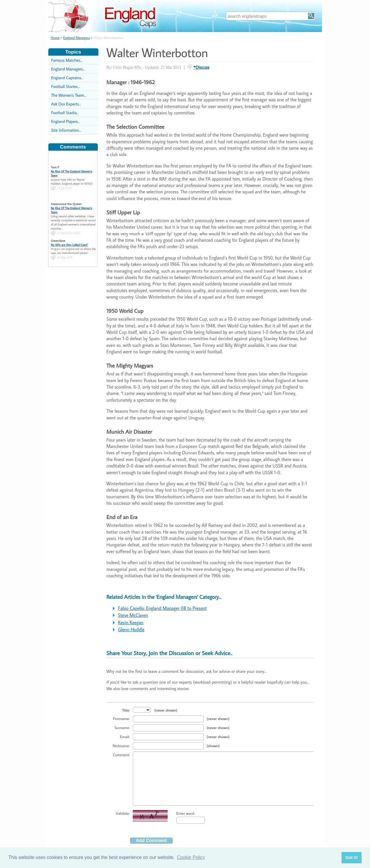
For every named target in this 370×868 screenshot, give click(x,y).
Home (55, 38)
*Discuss (202, 67)
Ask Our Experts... (66, 104)
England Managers (76, 38)
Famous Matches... (67, 60)
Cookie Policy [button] (191, 857)
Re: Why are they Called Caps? (69, 237)
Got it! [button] (351, 858)
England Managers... (68, 69)
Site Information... (66, 130)
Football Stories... (65, 86)
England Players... (66, 121)
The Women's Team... (69, 95)
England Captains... (67, 78)
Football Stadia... (65, 113)
